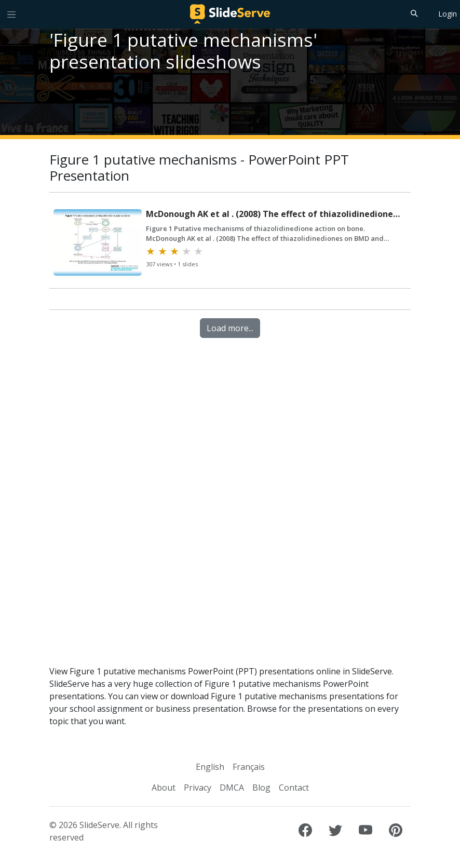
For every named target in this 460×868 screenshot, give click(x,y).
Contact (294, 788)
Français (249, 767)
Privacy (198, 788)
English (210, 767)
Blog (261, 788)
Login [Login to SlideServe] (448, 14)
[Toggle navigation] (11, 14)
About (164, 788)
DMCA (232, 788)
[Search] (413, 13)
